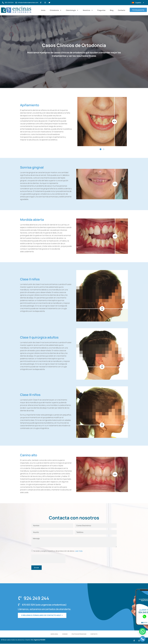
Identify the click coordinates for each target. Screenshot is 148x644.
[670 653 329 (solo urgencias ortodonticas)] (19, 605)
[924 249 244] (20, 598)
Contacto (121, 10)
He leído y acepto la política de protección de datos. (58, 551)
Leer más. (79, 551)
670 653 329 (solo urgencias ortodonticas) (44, 605)
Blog (111, 10)
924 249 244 (36, 598)
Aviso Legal (54, 634)
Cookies (65, 634)
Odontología (72, 10)
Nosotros (88, 10)
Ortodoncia (55, 10)
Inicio (43, 10)
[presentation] (48, 559)
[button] (101, 149)
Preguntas (101, 10)
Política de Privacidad (79, 634)
